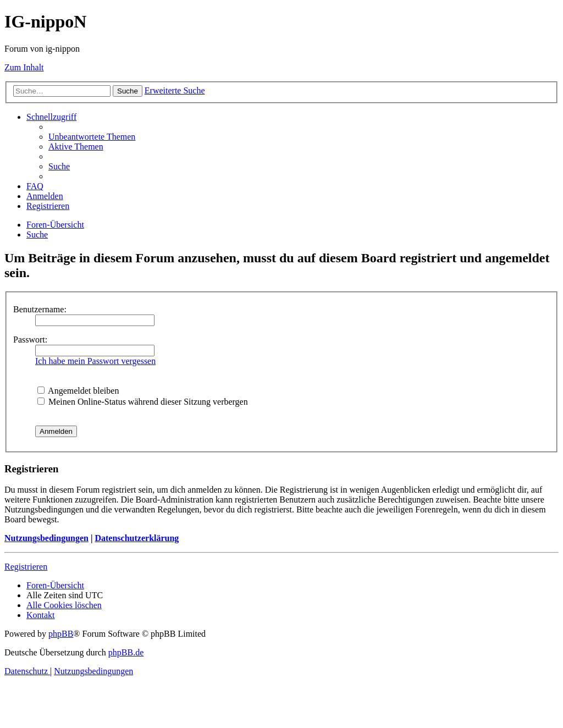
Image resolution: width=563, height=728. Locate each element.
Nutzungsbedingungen (46, 538)
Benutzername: (40, 309)
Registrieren (26, 567)
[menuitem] (92, 137)
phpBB (61, 634)
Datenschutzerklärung (137, 538)
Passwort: (30, 340)
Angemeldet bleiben (78, 391)
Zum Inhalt (24, 67)
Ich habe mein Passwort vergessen (95, 361)
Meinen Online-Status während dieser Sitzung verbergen (143, 402)
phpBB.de (126, 652)
